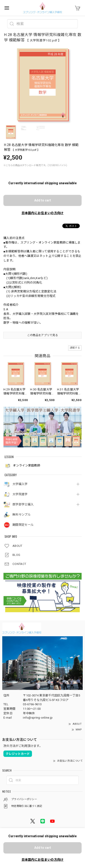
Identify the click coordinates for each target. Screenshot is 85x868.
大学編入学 (20, 484)
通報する (75, 348)
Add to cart (43, 200)
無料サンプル (22, 515)
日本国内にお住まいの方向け (43, 213)
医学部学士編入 (23, 504)
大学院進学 (20, 494)
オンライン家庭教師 (22, 466)
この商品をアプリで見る (42, 335)
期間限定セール (23, 525)
